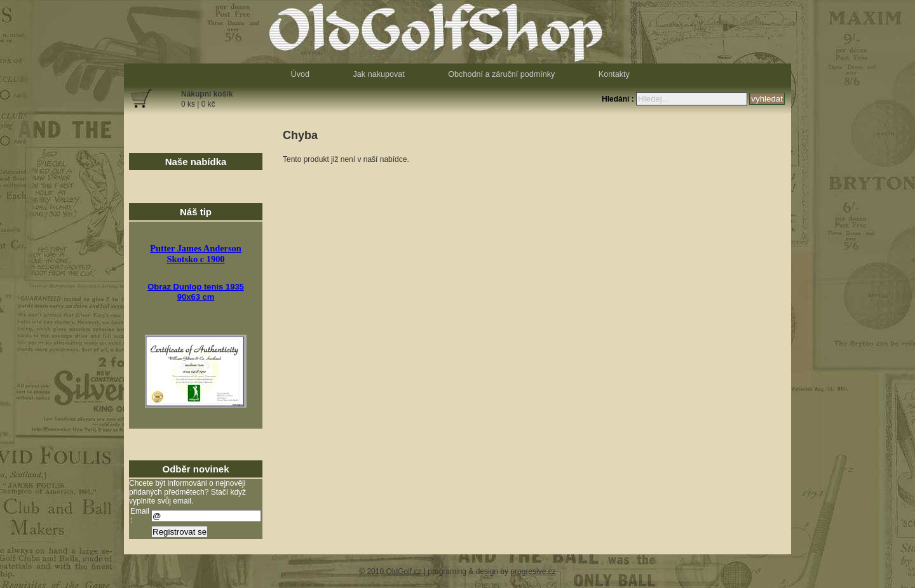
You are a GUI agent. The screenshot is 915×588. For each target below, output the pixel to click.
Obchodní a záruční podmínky (501, 74)
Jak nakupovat (379, 74)
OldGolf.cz (403, 571)
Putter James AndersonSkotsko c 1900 (196, 254)
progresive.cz (533, 571)
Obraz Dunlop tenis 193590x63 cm (196, 292)
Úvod (300, 74)
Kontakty (614, 74)
